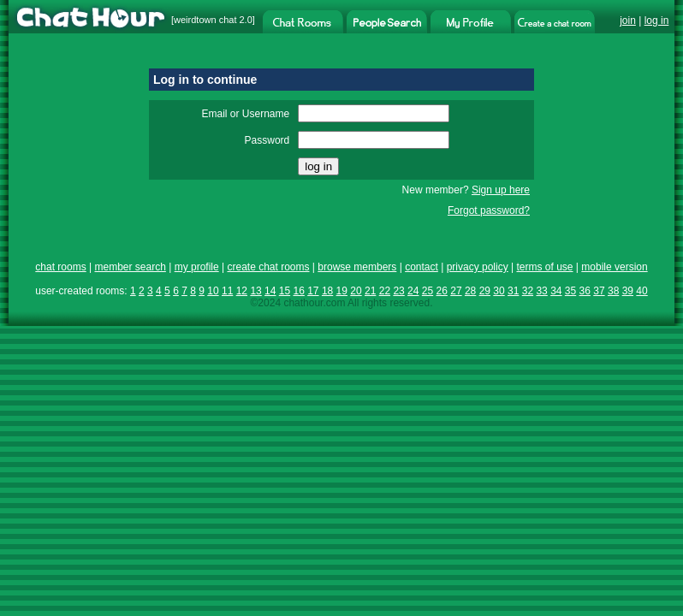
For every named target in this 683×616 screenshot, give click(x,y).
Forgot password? (489, 210)
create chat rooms (268, 267)
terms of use (544, 267)
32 (528, 291)
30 (499, 291)
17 (313, 291)
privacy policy (478, 267)
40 (641, 291)
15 (285, 291)
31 (513, 291)
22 (385, 291)
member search (130, 267)
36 (585, 291)
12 (242, 291)
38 (613, 291)
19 (342, 291)
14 (270, 291)
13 (255, 291)
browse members (357, 267)
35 (570, 291)
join (628, 21)
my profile (197, 267)
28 (470, 291)
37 (599, 291)
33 (541, 291)
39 (628, 291)
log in (657, 21)
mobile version (614, 267)
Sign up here (501, 190)
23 (398, 291)
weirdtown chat (205, 20)
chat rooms (60, 267)
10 (213, 291)
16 (298, 291)
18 (327, 291)
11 (227, 291)
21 (370, 291)
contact (422, 267)
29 (485, 291)
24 (413, 291)
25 (428, 291)
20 (356, 291)
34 (556, 291)
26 (442, 291)
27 (456, 291)
